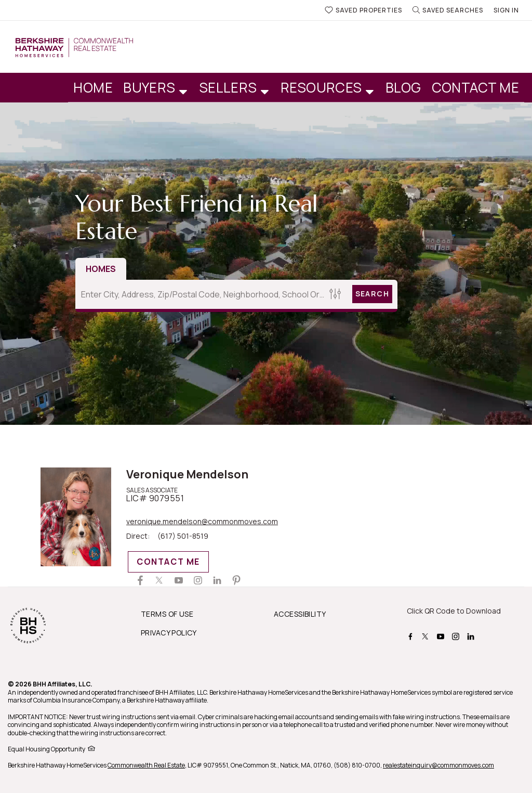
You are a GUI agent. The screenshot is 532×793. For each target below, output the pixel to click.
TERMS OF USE (167, 614)
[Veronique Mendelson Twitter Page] (159, 580)
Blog (403, 87)
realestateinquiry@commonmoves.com (438, 765)
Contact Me (476, 87)
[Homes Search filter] (335, 294)
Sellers (230, 87)
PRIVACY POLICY (169, 633)
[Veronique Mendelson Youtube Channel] (179, 580)
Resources (323, 87)
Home (93, 87)
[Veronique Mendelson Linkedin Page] (217, 580)
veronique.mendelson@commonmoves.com (202, 522)
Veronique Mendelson (187, 474)
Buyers (151, 87)
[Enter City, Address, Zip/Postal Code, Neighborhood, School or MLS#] (201, 294)
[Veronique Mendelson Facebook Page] (140, 580)
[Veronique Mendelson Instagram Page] (198, 580)
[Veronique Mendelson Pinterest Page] (236, 580)
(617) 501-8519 (183, 536)
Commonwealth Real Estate (146, 765)
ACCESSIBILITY (300, 614)
